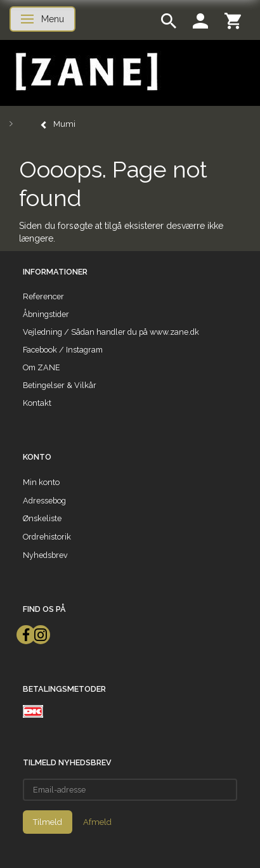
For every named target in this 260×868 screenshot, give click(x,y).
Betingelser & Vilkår (60, 385)
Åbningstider (46, 314)
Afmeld (97, 822)
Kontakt (37, 403)
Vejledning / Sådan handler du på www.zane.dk (111, 332)
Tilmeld (48, 822)
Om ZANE (42, 367)
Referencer (43, 296)
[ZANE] (85, 72)
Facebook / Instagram (63, 350)
